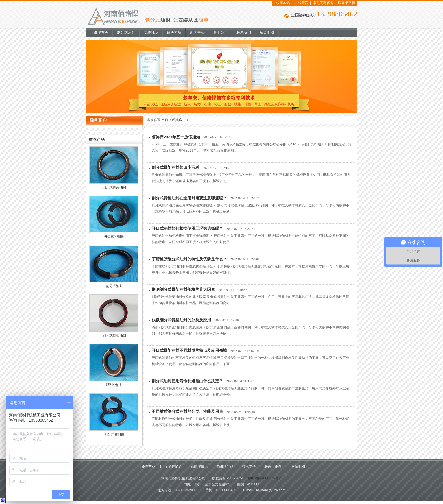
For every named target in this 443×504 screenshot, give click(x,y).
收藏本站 (283, 3)
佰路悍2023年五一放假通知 (176, 137)
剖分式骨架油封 (114, 335)
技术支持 (249, 466)
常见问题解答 (323, 3)
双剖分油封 (114, 385)
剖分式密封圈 (114, 434)
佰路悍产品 (225, 466)
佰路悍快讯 (199, 466)
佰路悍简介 (173, 466)
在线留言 (301, 3)
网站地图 (297, 466)
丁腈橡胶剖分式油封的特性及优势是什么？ (189, 259)
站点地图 (267, 32)
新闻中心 (197, 32)
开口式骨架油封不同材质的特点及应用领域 (189, 350)
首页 (165, 120)
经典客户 (179, 120)
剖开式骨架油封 (114, 187)
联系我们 (244, 32)
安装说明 (151, 32)
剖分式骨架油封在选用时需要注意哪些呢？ (189, 198)
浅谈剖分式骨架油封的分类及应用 (181, 320)
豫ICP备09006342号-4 (264, 478)
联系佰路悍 (347, 3)
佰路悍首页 (99, 32)
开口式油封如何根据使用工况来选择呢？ (187, 228)
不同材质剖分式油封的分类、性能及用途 (187, 411)
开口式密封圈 (114, 237)
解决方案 (174, 32)
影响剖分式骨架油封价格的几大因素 (183, 289)
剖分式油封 (126, 32)
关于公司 (221, 32)
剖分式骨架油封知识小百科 (175, 167)
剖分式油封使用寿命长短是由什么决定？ (187, 381)
